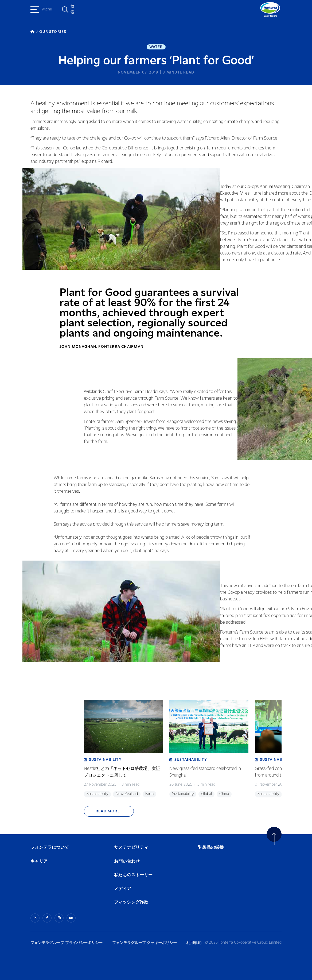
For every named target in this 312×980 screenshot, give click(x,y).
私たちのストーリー (133, 875)
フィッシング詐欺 (131, 902)
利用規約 (194, 943)
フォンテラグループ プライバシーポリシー (67, 943)
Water (156, 47)
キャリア (39, 861)
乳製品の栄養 (211, 848)
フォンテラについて (50, 848)
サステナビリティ (131, 848)
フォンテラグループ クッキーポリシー (145, 943)
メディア (123, 889)
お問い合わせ (127, 861)
